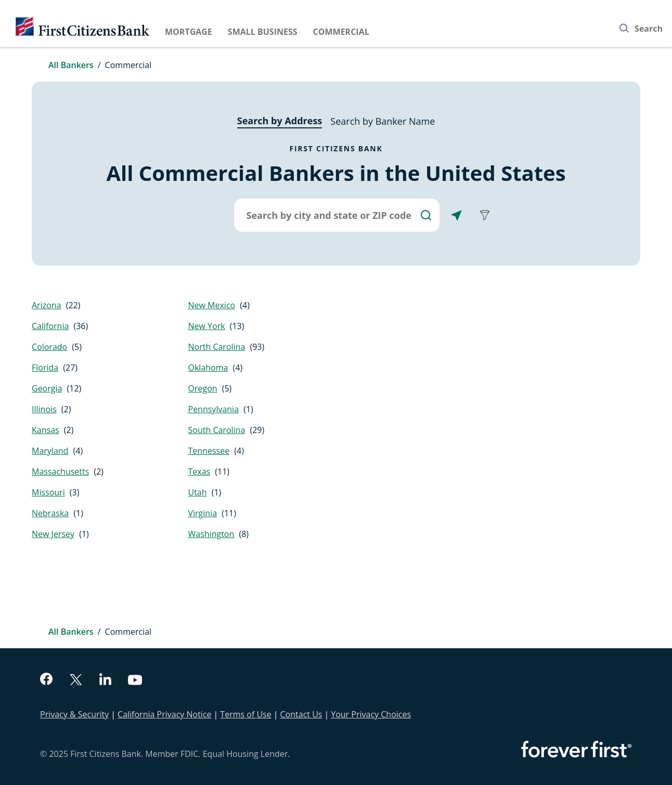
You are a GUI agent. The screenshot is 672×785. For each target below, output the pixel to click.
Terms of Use (245, 714)
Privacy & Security (74, 714)
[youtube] (135, 681)
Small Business (263, 32)
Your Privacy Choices (371, 714)
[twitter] (76, 681)
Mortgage (189, 32)
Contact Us (301, 714)
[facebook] (46, 680)
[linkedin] (105, 681)
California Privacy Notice (164, 714)
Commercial (341, 32)
